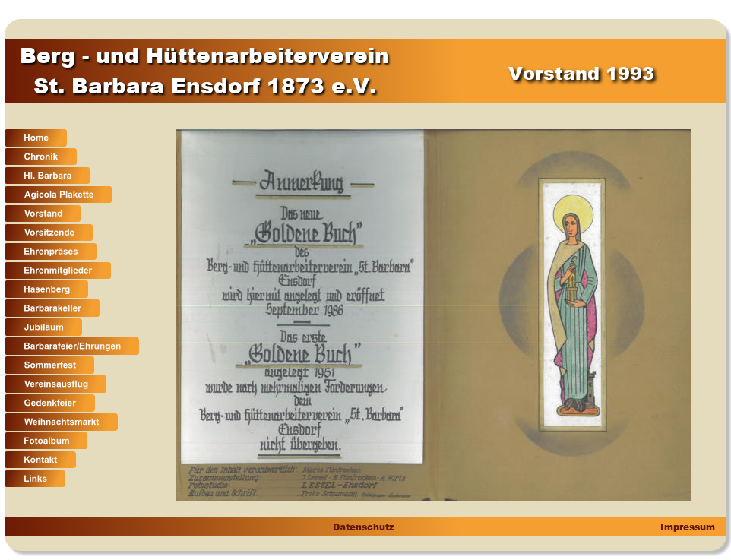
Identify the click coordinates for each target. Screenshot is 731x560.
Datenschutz (363, 527)
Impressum (686, 527)
